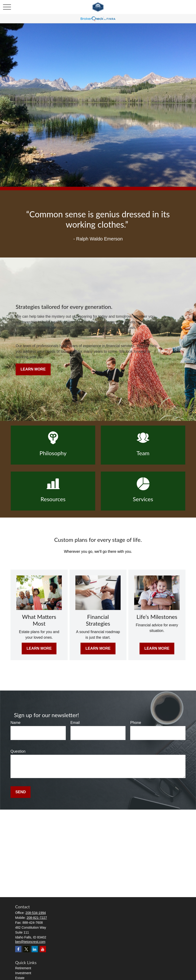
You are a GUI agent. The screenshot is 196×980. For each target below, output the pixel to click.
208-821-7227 (37, 918)
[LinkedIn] (35, 949)
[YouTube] (43, 949)
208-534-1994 (36, 913)
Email (75, 723)
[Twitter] (26, 949)
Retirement (23, 968)
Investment (23, 973)
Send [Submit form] (21, 792)
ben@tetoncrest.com (30, 942)
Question (18, 751)
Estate (20, 978)
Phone (136, 723)
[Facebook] (18, 949)
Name (16, 723)
